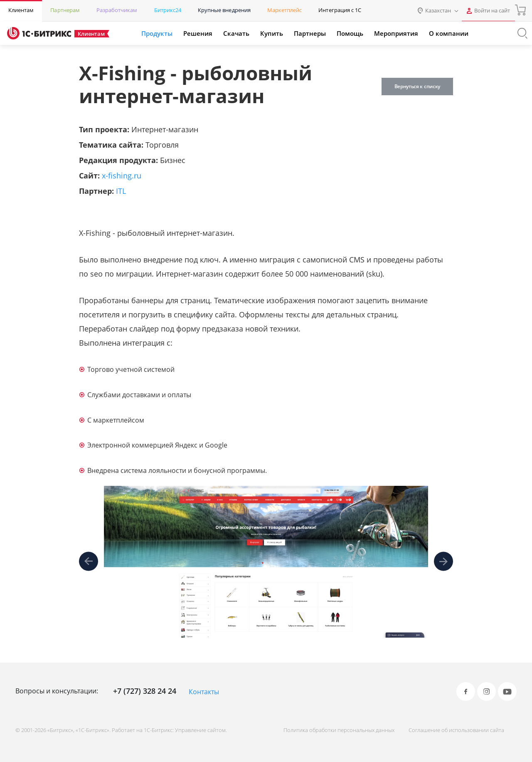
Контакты (204, 692)
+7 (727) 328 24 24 (145, 691)
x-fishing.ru (122, 176)
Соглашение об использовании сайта (456, 730)
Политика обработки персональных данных (339, 730)
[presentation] (89, 562)
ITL (121, 191)
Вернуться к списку (417, 86)
